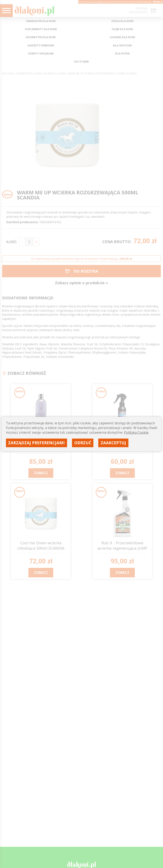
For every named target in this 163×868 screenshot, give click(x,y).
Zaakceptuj (113, 443)
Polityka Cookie (136, 432)
